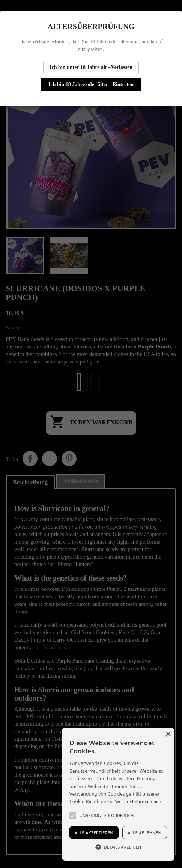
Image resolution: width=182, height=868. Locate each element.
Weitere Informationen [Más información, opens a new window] (138, 802)
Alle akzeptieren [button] (94, 833)
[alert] (118, 794)
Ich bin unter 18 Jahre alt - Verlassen (91, 67)
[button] (73, 816)
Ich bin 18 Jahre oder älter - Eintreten (91, 84)
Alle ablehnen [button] (145, 833)
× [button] (168, 734)
